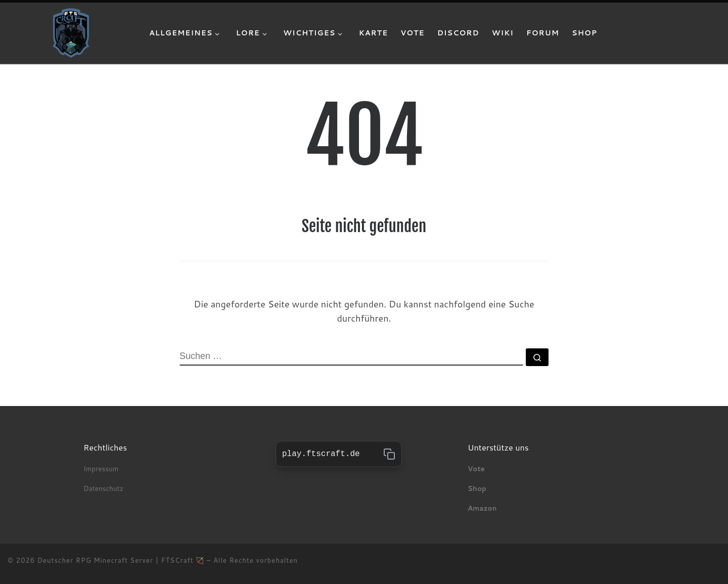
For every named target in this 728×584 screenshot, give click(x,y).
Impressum (101, 468)
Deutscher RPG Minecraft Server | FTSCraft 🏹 (121, 560)
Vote (476, 468)
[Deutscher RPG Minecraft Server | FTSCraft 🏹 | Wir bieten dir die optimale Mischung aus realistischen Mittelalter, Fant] (71, 32)
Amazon (482, 508)
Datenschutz (104, 488)
